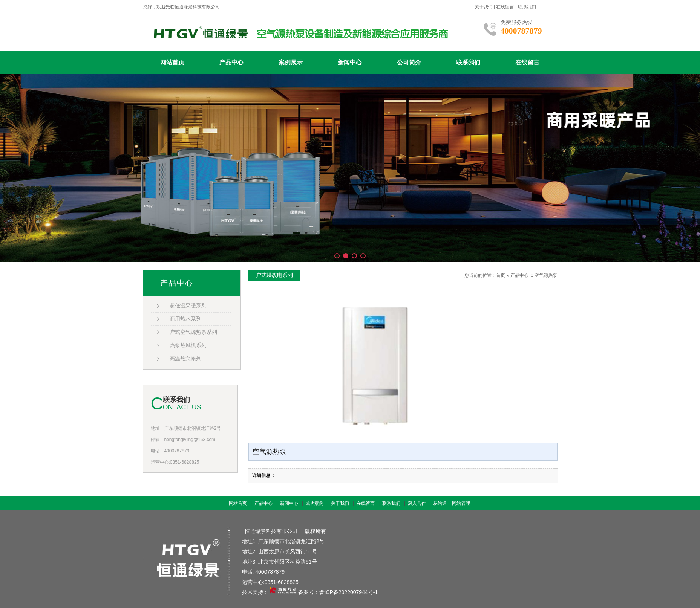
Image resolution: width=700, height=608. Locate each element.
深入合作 (417, 503)
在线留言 (505, 7)
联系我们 (527, 7)
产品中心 (231, 62)
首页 (501, 275)
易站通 (442, 503)
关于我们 (484, 7)
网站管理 (461, 503)
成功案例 (314, 503)
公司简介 (409, 62)
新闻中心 (350, 62)
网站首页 (172, 62)
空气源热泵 (546, 275)
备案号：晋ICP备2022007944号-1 (338, 592)
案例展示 (291, 62)
